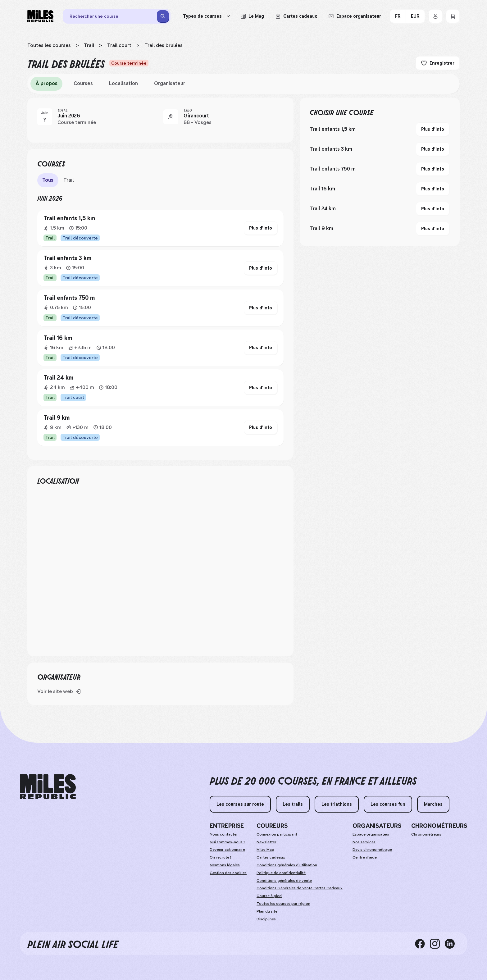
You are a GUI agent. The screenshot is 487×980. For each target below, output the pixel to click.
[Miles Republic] (40, 16)
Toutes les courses (49, 45)
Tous (48, 180)
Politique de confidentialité (281, 873)
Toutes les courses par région (283, 904)
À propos (46, 83)
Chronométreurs (426, 834)
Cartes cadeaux (271, 857)
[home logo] (48, 787)
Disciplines (266, 919)
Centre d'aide (365, 857)
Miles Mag (265, 850)
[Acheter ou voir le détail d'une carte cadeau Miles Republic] (296, 16)
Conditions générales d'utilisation (287, 865)
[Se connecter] (435, 16)
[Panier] (453, 16)
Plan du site (267, 911)
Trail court (119, 45)
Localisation (123, 83)
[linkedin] (452, 943)
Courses (83, 83)
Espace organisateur (371, 834)
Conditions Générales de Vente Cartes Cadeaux (300, 888)
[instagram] (437, 943)
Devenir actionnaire (227, 850)
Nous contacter (224, 834)
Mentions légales (225, 865)
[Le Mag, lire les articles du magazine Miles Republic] (252, 16)
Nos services (364, 842)
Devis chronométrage (372, 850)
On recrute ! (220, 857)
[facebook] (422, 943)
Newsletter (266, 842)
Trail (89, 45)
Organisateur (170, 83)
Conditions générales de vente (284, 881)
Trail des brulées (164, 45)
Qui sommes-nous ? (228, 842)
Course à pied (269, 896)
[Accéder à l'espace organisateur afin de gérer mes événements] (355, 16)
